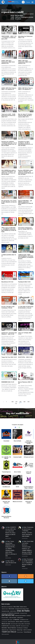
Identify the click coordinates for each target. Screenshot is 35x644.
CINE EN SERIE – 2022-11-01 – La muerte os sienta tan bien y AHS (9, 34)
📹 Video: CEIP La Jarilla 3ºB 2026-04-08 (11, 559)
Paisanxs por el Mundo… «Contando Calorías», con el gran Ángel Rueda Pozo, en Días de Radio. (9, 140)
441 (16, 398)
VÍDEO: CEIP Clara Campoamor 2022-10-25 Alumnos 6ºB (25, 59)
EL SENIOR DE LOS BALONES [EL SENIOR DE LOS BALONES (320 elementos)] (13, 610)
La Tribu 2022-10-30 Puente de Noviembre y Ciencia (26, 304)
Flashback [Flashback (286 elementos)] (28, 612)
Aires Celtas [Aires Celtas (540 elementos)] (16, 603)
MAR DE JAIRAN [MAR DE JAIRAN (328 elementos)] (19, 618)
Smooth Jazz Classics (6, 499)
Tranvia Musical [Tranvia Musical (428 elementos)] (27, 629)
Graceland (6, 438)
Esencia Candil (17, 454)
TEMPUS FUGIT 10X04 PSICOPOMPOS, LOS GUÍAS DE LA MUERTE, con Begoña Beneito (26, 253)
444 (28, 398)
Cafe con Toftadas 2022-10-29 (25, 330)
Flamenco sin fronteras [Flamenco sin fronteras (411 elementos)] (20, 612)
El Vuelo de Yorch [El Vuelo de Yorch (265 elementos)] (24, 610)
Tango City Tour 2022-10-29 (9, 354)
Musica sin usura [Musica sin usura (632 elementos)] (6, 620)
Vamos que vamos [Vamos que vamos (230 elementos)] (5, 631)
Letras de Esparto (29, 469)
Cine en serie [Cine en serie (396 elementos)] (11, 605)
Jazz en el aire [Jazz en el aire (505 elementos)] (13, 614)
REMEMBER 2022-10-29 (8, 379)
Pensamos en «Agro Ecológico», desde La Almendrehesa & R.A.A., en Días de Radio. (25, 140)
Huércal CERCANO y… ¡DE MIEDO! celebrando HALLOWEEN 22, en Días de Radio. (26, 199)
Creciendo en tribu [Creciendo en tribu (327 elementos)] (5, 608)
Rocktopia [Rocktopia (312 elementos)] (26, 624)
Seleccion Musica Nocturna (6, 514)
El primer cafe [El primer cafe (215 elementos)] (4, 610)
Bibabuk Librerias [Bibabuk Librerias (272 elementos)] (23, 603)
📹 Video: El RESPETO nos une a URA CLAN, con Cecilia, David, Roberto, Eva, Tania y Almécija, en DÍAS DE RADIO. (11, 528)
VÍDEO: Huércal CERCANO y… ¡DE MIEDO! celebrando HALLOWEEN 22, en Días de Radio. (9, 226)
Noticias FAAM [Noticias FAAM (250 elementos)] (21, 620)
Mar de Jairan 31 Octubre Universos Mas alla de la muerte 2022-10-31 (25, 112)
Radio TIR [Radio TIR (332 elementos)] (18, 622)
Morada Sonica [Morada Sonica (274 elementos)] (26, 618)
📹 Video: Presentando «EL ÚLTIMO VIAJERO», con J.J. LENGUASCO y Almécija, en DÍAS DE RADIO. (28, 559)
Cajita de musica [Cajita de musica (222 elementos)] (5, 606)
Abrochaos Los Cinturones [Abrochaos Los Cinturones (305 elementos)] (7, 603)
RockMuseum (6, 483)
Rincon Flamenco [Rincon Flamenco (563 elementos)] (12, 624)
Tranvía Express (6, 469)
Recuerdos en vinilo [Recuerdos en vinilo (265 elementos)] (25, 622)
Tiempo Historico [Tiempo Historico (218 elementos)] (20, 629)
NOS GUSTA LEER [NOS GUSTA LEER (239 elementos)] (14, 621)
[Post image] (3, 525)
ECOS (17, 483)
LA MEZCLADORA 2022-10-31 (9, 252)
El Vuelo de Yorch (29, 454)
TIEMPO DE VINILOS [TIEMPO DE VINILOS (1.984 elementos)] (9, 629)
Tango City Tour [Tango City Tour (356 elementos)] (13, 627)
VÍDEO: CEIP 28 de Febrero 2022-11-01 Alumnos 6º (25, 85)
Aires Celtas (17, 469)
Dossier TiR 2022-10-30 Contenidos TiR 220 (8, 304)
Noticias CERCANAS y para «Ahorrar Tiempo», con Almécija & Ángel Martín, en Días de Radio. (26, 169)
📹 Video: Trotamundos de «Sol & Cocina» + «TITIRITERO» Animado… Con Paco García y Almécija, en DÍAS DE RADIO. (28, 528)
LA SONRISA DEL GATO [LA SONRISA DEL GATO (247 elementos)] (24, 616)
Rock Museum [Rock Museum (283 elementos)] (20, 625)
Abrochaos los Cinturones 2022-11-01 (25, 34)
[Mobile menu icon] (32, 2)
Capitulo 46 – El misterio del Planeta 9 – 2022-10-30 (9, 330)
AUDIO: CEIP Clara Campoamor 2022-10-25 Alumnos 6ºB (8, 59)
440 (12, 398)
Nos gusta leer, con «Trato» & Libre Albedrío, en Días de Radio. (9, 199)
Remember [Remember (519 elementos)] (4, 624)
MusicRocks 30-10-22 (7, 279)
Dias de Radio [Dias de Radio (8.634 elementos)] (23, 607)
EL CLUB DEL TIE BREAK (6, 454)
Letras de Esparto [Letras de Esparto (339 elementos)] (11, 618)
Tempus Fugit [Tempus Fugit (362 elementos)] (20, 627)
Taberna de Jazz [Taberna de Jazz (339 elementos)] (5, 627)
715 (16, 400)
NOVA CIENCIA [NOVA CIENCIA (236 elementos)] (27, 621)
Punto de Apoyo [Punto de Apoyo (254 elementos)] (12, 622)
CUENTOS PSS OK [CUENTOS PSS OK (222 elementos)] (13, 608)
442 (20, 398)
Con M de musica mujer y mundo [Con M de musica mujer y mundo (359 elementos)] (22, 605)
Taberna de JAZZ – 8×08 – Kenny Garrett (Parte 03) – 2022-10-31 (9, 112)
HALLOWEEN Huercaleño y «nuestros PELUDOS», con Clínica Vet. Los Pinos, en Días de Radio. (9, 169)
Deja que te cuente (29, 499)
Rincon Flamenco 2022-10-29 (25, 379)
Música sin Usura (17, 498)
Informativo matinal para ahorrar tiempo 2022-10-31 (26, 225)
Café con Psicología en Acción (29, 439)
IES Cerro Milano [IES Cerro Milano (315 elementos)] (5, 614)
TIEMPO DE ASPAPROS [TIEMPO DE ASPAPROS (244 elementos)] (27, 627)
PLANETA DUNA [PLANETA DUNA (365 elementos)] (5, 622)
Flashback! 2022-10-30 (24, 279)
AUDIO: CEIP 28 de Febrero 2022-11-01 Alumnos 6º (9, 85)
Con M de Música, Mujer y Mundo (29, 484)
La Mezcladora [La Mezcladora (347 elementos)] (20, 614)
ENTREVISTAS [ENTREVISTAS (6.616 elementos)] (8, 612)
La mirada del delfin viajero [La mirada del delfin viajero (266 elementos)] (7, 616)
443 (24, 398)
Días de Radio (17, 438)
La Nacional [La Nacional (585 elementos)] (16, 616)
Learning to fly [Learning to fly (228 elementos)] (4, 618)
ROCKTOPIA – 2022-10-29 (25, 354)
